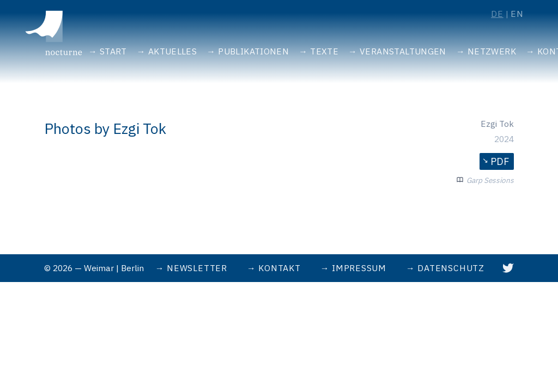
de (497, 14)
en (517, 14)
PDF (500, 161)
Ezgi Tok (497, 124)
